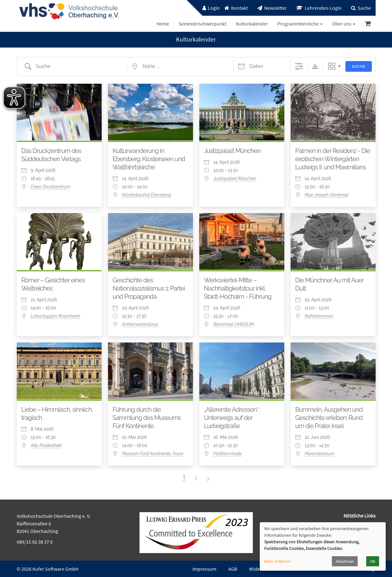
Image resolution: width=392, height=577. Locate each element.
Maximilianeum (320, 454)
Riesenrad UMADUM (234, 324)
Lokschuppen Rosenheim (56, 316)
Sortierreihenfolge (315, 66)
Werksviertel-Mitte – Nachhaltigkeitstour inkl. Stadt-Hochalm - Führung (238, 288)
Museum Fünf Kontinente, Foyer (153, 454)
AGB (233, 569)
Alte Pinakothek (46, 445)
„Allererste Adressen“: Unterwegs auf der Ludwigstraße (232, 418)
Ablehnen (345, 561)
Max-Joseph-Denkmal (327, 195)
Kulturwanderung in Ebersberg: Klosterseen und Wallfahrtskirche (149, 159)
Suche (359, 67)
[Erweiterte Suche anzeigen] (299, 66)
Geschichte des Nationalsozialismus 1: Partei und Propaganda (149, 288)
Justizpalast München (232, 151)
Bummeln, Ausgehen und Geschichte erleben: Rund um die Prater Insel (329, 418)
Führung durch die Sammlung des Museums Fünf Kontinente (147, 418)
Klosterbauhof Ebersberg (147, 195)
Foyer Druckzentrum (51, 187)
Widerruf (258, 569)
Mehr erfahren (277, 561)
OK (373, 561)
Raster (332, 66)
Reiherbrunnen (319, 316)
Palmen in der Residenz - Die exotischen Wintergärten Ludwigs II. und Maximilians (333, 159)
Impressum (204, 569)
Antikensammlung (140, 324)
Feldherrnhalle (228, 454)
